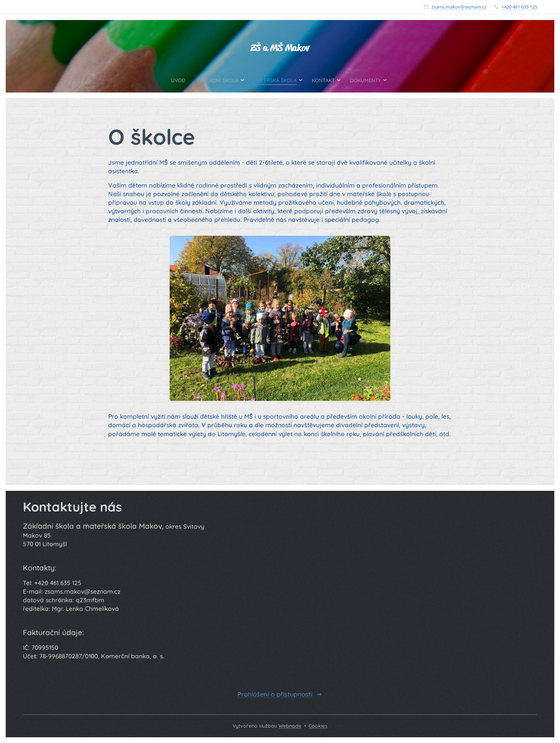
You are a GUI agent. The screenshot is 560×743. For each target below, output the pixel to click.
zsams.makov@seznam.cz (459, 7)
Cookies (318, 726)
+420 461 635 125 (519, 7)
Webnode (290, 726)
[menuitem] (165, 80)
